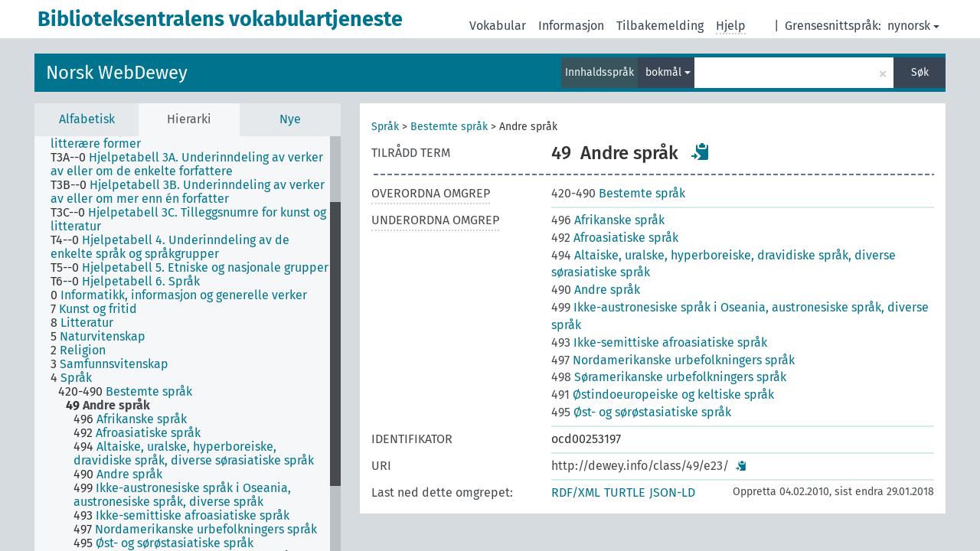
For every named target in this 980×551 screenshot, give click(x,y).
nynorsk (913, 26)
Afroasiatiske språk (615, 238)
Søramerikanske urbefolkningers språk (669, 377)
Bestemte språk (449, 127)
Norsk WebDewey (117, 73)
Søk (920, 72)
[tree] (188, 344)
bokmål (668, 72)
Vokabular (498, 26)
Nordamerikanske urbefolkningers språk (673, 360)
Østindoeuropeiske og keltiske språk (663, 395)
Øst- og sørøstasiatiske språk (641, 412)
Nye (290, 119)
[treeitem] (196, 165)
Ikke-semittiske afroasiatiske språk (659, 342)
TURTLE (625, 492)
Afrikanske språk (608, 220)
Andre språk (596, 290)
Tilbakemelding (660, 26)
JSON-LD (672, 492)
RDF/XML (576, 492)
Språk (385, 127)
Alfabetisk (87, 119)
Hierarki (189, 119)
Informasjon (571, 26)
